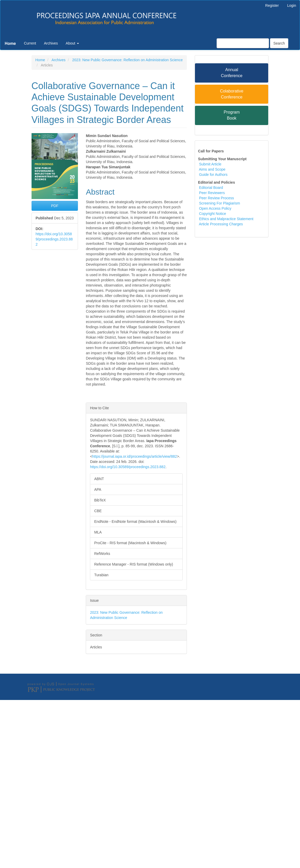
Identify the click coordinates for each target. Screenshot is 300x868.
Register (272, 5)
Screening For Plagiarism (220, 203)
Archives (51, 43)
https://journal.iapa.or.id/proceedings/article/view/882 (135, 456)
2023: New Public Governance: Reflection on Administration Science (127, 60)
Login (292, 5)
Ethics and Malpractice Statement (226, 219)
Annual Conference (232, 73)
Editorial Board (211, 188)
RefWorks (102, 554)
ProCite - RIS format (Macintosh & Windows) (130, 543)
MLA (98, 532)
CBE (98, 511)
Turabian (101, 575)
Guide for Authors (213, 175)
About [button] (72, 43)
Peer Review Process (217, 198)
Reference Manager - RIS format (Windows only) (134, 564)
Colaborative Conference (232, 94)
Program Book (232, 115)
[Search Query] (243, 43)
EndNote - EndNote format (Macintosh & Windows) (135, 522)
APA (98, 489)
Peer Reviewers (212, 193)
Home (40, 60)
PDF (55, 206)
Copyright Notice (213, 214)
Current (30, 43)
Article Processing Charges (221, 224)
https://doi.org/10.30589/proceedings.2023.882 (54, 239)
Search (279, 43)
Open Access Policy (215, 208)
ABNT (99, 479)
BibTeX (100, 500)
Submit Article (210, 164)
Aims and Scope (212, 169)
